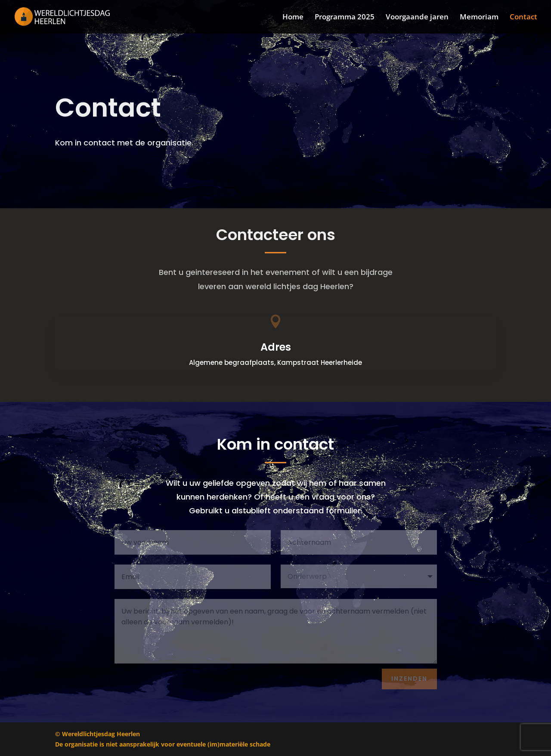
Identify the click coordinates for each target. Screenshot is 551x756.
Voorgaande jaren (417, 18)
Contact (523, 18)
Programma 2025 (345, 18)
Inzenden (409, 679)
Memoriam (479, 18)
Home (293, 18)
